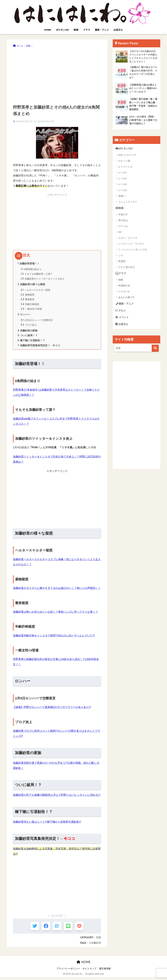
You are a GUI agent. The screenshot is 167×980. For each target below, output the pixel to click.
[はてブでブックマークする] (57, 929)
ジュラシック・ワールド (131, 245)
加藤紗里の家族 (28, 332)
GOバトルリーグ (127, 156)
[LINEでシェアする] (69, 929)
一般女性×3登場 (31, 310)
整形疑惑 (28, 301)
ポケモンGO (62, 30)
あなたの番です (127, 299)
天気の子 (123, 216)
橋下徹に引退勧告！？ (31, 343)
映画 (76, 30)
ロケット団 (124, 162)
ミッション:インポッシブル (133, 251)
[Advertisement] (57, 75)
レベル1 (123, 174)
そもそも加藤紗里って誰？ (37, 274)
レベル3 (123, 186)
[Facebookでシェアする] (45, 929)
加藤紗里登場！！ (29, 264)
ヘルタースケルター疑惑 (35, 291)
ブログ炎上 (29, 327)
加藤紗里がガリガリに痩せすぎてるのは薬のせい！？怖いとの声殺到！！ (57, 591)
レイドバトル (125, 168)
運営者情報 (105, 972)
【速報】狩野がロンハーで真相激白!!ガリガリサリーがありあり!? (52, 710)
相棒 (121, 281)
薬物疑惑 (28, 296)
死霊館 (122, 263)
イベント (123, 319)
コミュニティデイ (128, 203)
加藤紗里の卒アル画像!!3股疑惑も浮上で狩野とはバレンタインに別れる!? (57, 797)
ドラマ (87, 30)
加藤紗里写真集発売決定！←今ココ (39, 348)
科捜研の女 (124, 287)
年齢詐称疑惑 (30, 305)
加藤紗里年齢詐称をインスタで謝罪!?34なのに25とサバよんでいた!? (54, 638)
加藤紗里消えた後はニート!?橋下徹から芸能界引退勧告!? (47, 824)
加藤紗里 (96, 946)
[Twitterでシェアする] (34, 929)
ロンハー (24, 316)
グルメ (121, 312)
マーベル (123, 228)
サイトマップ (89, 972)
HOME (48, 30)
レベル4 (123, 191)
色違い (122, 197)
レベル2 (123, 180)
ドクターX (124, 293)
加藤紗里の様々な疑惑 (31, 285)
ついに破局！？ (28, 338)
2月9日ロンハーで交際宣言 (37, 322)
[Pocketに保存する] (80, 929)
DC (120, 234)
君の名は (123, 222)
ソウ (121, 257)
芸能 (99, 940)
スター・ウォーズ (128, 239)
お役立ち (118, 30)
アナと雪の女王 (127, 269)
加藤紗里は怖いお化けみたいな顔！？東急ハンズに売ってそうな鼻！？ (56, 614)
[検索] (155, 350)
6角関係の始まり (31, 269)
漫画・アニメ (102, 30)
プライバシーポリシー (68, 972)
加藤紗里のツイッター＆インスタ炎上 (43, 279)
